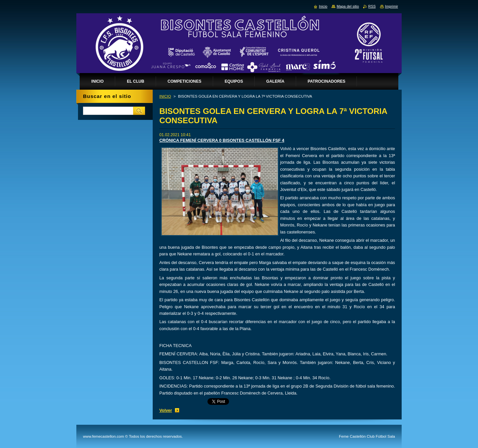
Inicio (323, 6)
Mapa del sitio (348, 6)
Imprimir (392, 6)
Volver (166, 410)
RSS (372, 6)
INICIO (165, 96)
